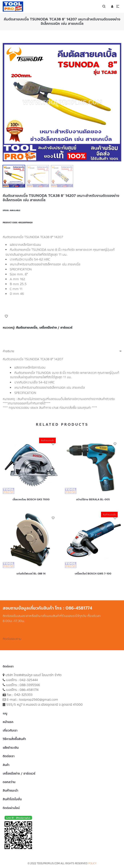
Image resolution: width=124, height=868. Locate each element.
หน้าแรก (8, 722)
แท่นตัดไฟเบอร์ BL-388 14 (31, 574)
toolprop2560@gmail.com (39, 700)
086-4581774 (29, 690)
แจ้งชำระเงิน (11, 748)
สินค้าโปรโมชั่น (12, 799)
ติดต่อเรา (9, 756)
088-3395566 (30, 685)
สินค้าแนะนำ (10, 790)
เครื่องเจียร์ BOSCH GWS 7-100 (93, 574)
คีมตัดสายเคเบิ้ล (27, 328)
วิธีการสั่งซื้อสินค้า (14, 739)
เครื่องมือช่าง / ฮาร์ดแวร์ (56, 328)
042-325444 (29, 680)
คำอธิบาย (8, 351)
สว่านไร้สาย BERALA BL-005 (93, 500)
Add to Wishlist (6, 316)
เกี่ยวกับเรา (10, 730)
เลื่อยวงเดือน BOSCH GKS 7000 (31, 500)
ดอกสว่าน (9, 782)
